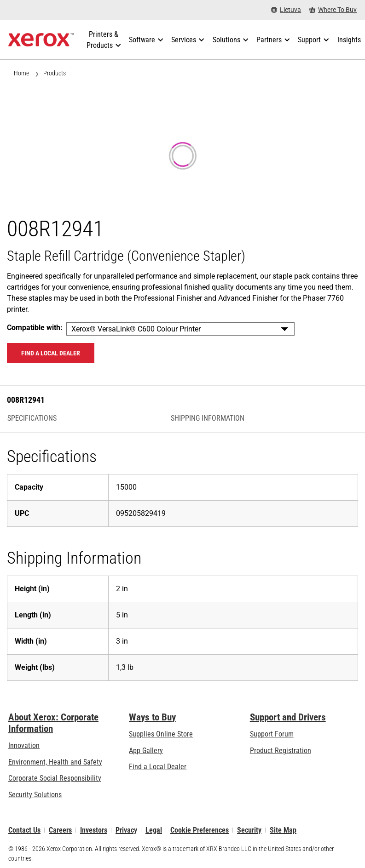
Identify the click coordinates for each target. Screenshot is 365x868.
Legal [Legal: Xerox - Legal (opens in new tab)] (154, 830)
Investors (94, 830)
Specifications (32, 418)
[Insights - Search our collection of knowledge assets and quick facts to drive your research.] (349, 40)
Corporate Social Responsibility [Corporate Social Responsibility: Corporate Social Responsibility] (55, 778)
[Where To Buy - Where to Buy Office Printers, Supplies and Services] (333, 10)
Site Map (283, 830)
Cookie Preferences (200, 830)
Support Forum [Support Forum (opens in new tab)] (272, 734)
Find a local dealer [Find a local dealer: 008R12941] (51, 353)
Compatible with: (35, 328)
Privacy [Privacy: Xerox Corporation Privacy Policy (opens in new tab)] (126, 830)
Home (21, 73)
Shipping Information (208, 418)
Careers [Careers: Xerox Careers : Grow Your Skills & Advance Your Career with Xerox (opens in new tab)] (60, 830)
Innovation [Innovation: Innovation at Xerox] (24, 745)
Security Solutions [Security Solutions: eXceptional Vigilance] (35, 795)
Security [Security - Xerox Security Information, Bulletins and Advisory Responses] (249, 830)
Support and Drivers (288, 717)
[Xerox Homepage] (41, 40)
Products (55, 73)
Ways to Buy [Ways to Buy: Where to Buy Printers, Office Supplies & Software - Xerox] (152, 717)
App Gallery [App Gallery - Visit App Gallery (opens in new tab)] (146, 751)
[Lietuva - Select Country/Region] (286, 10)
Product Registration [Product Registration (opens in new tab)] (281, 751)
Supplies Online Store (161, 734)
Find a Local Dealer (158, 767)
